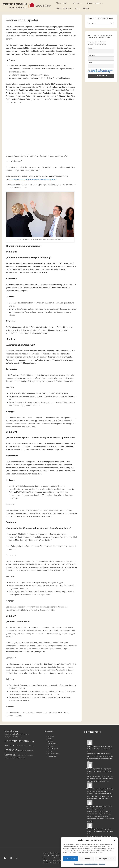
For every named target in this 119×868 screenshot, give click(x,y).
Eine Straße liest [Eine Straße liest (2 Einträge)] (16, 734)
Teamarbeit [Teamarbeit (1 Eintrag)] (18, 755)
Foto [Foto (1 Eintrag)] (20, 737)
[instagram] (17, 858)
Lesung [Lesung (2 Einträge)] (30, 741)
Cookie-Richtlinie (79, 864)
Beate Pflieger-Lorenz (94, 746)
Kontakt (86, 8)
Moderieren (55, 858)
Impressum (102, 864)
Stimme (50, 751)
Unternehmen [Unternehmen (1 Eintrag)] (19, 758)
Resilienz (50, 746)
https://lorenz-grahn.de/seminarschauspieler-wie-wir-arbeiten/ (33, 179)
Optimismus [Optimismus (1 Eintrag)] (26, 746)
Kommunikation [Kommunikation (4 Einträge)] (16, 741)
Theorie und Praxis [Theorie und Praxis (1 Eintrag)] (10, 758)
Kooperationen (55, 853)
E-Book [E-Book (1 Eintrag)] (7, 734)
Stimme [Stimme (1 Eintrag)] (20, 751)
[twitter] (11, 858)
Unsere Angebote (95, 3)
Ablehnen (86, 859)
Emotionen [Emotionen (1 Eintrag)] (26, 734)
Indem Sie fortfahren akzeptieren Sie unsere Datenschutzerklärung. (100, 71)
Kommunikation (52, 744)
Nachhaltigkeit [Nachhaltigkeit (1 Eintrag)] (18, 746)
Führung (50, 741)
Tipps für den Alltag (53, 754)
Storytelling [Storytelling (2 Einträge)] (10, 755)
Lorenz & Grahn (43, 6)
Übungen (78, 3)
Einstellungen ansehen (105, 859)
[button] (115, 840)
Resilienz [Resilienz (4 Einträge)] (11, 750)
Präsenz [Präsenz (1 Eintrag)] (31, 746)
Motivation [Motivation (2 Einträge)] (10, 746)
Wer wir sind (63, 3)
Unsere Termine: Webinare (60, 860)
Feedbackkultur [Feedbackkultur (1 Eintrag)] (9, 737)
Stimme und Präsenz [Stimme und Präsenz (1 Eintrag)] (28, 751)
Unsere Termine (64, 8)
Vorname (91, 48)
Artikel (49, 739)
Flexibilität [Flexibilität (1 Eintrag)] (16, 737)
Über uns (46, 853)
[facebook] (5, 858)
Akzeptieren (70, 859)
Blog (77, 8)
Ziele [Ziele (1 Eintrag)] (24, 758)
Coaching (46, 855)
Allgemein (51, 736)
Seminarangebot (53, 749)
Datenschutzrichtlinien (91, 864)
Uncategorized (52, 756)
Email (90, 62)
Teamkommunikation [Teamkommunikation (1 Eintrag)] (27, 755)
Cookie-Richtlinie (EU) (57, 863)
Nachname (92, 55)
